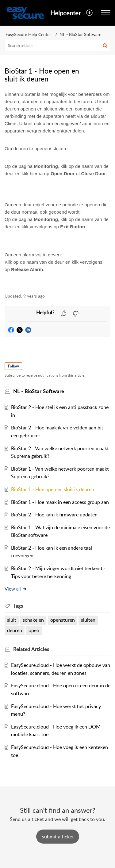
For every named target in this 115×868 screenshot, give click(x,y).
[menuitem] (90, 13)
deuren (15, 630)
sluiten (88, 620)
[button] (90, 13)
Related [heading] (31, 649)
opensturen (63, 620)
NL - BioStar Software (80, 34)
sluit (12, 620)
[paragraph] (57, 187)
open (34, 630)
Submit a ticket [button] (58, 837)
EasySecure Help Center (28, 34)
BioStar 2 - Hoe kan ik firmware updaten (54, 515)
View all (16, 589)
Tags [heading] (18, 606)
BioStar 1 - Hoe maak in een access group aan (60, 502)
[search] (57, 45)
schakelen (33, 620)
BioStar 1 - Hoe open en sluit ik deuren (53, 489)
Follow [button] (13, 366)
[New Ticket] (58, 837)
